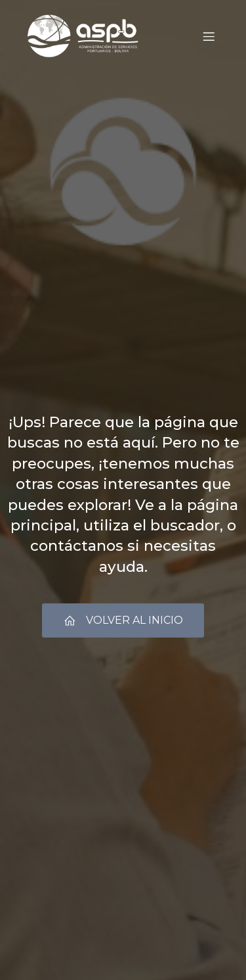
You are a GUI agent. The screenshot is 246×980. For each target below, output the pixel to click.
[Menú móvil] (209, 36)
